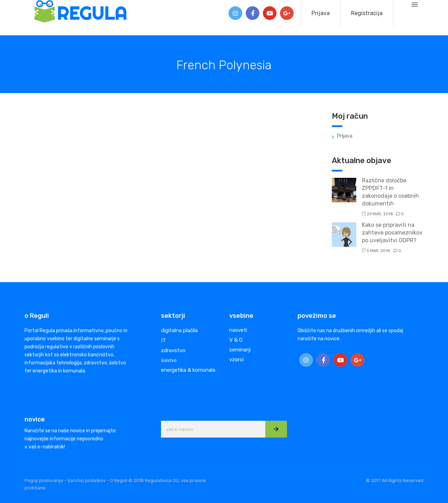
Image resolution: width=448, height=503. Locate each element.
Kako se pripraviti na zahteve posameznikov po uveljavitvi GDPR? (392, 233)
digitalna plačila (179, 330)
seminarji (240, 350)
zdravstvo (173, 350)
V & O (236, 340)
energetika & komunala (188, 370)
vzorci (236, 359)
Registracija (367, 13)
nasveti (238, 330)
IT (163, 341)
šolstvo (169, 360)
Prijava (321, 13)
